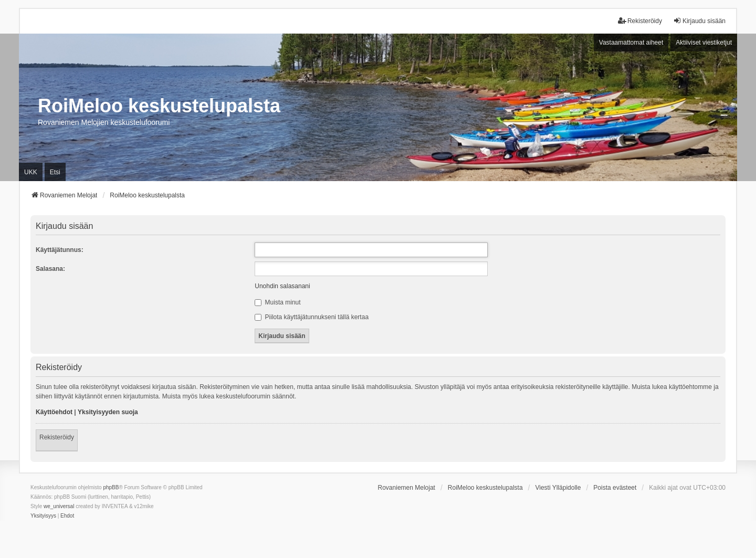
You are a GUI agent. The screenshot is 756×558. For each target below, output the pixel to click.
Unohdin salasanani (282, 286)
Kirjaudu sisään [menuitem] (699, 21)
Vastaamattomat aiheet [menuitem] (631, 43)
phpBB (111, 487)
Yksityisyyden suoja (108, 412)
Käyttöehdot (54, 412)
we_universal (59, 506)
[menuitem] (43, 516)
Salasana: (50, 269)
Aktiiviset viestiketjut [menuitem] (704, 43)
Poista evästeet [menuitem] (615, 488)
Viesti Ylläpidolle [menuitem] (558, 488)
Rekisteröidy (57, 437)
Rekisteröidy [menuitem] (640, 21)
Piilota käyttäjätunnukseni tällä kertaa (312, 317)
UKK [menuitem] (31, 172)
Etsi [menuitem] (55, 172)
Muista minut (277, 302)
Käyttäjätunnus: (60, 250)
